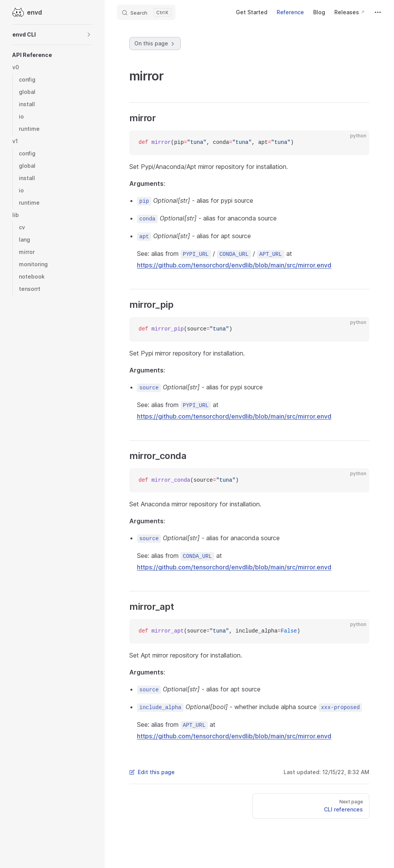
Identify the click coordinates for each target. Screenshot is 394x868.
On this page (155, 43)
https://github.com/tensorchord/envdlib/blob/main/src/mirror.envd (234, 265)
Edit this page (152, 772)
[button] (52, 35)
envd (27, 12)
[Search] (146, 12)
